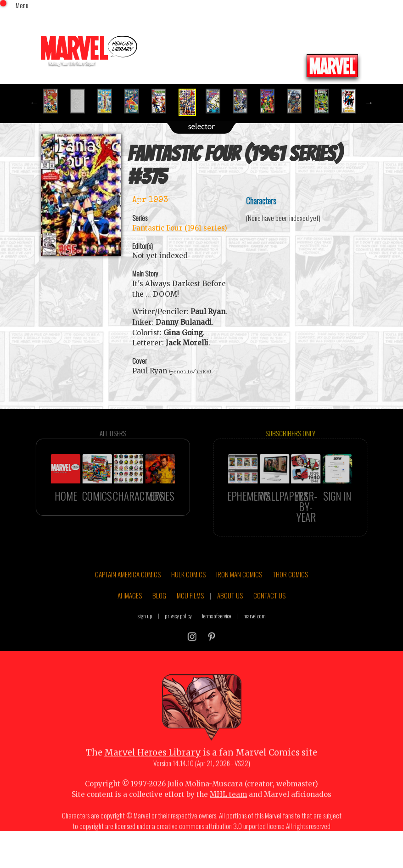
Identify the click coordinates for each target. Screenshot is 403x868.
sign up (145, 636)
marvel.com (255, 636)
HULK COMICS (188, 595)
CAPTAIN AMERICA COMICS (128, 595)
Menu (22, 5)
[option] (54, 101)
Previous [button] (34, 102)
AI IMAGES (130, 616)
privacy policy (178, 636)
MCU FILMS (190, 616)
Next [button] (369, 102)
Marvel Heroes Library (153, 773)
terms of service (216, 636)
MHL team (228, 815)
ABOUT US (230, 616)
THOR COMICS (290, 595)
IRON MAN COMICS (239, 595)
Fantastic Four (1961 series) (180, 228)
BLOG (159, 616)
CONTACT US (269, 616)
